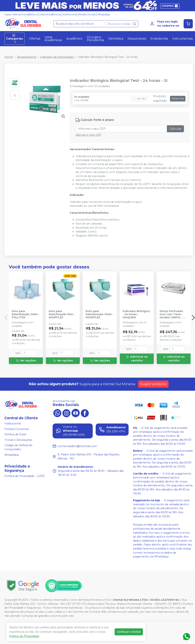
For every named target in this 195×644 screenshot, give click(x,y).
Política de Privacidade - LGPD (25, 476)
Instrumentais (182, 39)
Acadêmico (30, 14)
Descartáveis (137, 39)
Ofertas (35, 39)
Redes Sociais (87, 14)
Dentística (116, 39)
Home (9, 57)
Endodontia (159, 39)
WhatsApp (104, 14)
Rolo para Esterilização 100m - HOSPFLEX (100, 314)
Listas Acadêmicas (50, 14)
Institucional (70, 14)
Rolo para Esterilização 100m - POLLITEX (26, 314)
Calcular (175, 129)
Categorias (15, 39)
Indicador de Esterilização (57, 57)
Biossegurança (27, 57)
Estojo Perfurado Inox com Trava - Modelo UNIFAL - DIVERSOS (171, 314)
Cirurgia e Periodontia (95, 39)
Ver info (139, 99)
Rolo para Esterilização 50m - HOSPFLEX (62, 314)
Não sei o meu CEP (88, 135)
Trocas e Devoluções (18, 440)
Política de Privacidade (24, 636)
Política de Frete (15, 434)
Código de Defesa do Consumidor (18, 447)
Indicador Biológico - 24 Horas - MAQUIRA (136, 314)
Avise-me (178, 99)
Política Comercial (17, 429)
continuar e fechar (129, 632)
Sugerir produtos (153, 384)
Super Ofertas (13, 14)
